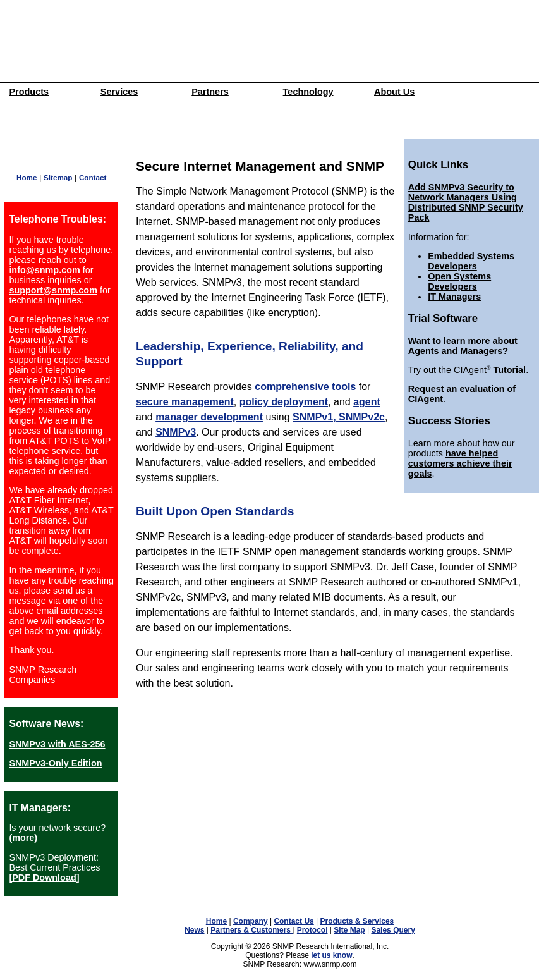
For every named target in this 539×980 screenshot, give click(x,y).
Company (251, 921)
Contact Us (294, 921)
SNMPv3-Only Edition (55, 763)
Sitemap (58, 177)
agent (367, 402)
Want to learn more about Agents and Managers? (463, 346)
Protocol (312, 930)
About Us (394, 92)
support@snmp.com (53, 290)
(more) (23, 838)
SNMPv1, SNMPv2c (339, 417)
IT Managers (454, 297)
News (194, 930)
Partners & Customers (251, 930)
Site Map (349, 930)
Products (29, 92)
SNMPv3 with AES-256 (57, 744)
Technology (308, 92)
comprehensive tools (305, 387)
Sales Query (393, 930)
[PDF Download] (44, 878)
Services (119, 92)
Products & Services (357, 921)
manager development (209, 417)
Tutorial (509, 370)
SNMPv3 (176, 432)
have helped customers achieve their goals (460, 463)
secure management (185, 402)
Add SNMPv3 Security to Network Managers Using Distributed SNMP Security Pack (466, 202)
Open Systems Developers (459, 281)
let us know (331, 955)
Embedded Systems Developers (471, 261)
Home (27, 177)
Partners (210, 92)
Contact (93, 177)
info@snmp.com (44, 270)
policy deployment (284, 402)
